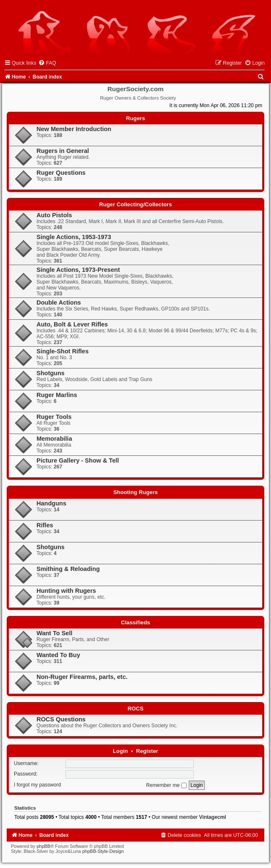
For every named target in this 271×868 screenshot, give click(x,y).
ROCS (135, 709)
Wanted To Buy (58, 655)
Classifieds (135, 622)
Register (147, 751)
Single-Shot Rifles (63, 351)
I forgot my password (37, 785)
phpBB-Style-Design (103, 851)
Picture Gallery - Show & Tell (78, 460)
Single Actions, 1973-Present (78, 270)
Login (120, 751)
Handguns (51, 503)
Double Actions (59, 302)
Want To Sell (54, 633)
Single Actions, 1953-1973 (74, 237)
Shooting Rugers (135, 492)
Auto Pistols (54, 215)
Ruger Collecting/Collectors (135, 204)
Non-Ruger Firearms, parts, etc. (82, 677)
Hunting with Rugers (66, 591)
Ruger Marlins (57, 395)
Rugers (135, 118)
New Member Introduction (74, 129)
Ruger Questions (61, 173)
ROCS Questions (61, 719)
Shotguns (51, 373)
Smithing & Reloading (68, 569)
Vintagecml (213, 817)
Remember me (166, 785)
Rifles (45, 525)
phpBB (43, 846)
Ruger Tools (54, 417)
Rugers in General (63, 151)
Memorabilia (54, 439)
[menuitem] (47, 63)
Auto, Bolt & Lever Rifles (72, 324)
